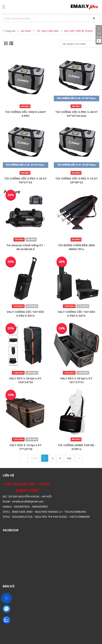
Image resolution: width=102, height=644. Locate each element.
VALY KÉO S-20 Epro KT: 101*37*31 (76, 380)
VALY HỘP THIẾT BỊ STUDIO (78, 31)
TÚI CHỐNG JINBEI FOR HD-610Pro (76, 447)
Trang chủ (10, 31)
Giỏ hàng (99, 35)
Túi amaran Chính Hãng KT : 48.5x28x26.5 (25, 247)
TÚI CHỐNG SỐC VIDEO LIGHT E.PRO (26, 114)
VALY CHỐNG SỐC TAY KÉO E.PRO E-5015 (76, 314)
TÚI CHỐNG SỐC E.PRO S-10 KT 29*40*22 (77, 180)
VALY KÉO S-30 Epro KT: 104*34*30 (25, 380)
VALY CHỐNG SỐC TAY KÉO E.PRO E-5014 (25, 314)
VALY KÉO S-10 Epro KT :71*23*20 (25, 447)
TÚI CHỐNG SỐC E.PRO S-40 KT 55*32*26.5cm (77, 114)
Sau (69, 458)
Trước (34, 458)
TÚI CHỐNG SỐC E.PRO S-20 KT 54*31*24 (26, 180)
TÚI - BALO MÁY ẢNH (48, 31)
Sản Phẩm (26, 31)
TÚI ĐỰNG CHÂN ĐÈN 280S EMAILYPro (76, 247)
